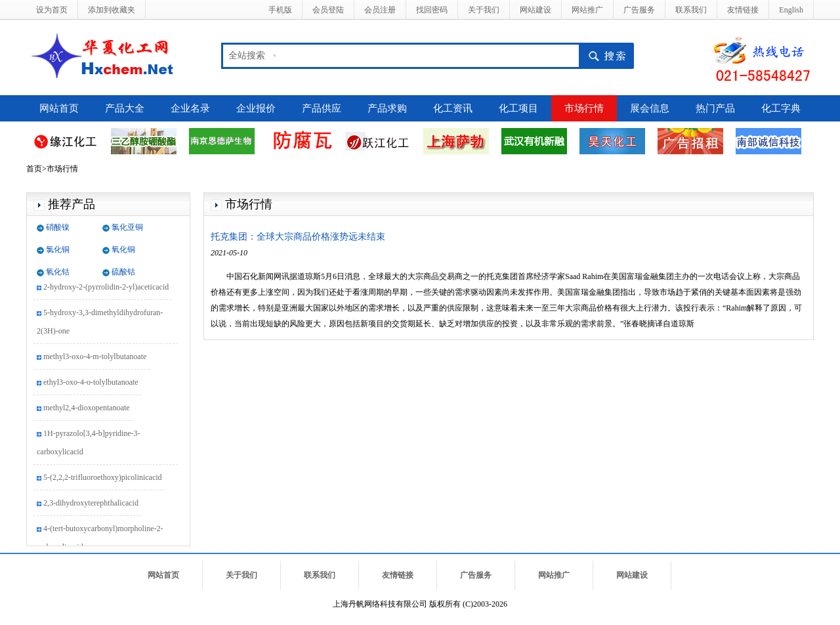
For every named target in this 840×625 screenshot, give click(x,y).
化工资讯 (453, 108)
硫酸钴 (123, 272)
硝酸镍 (58, 227)
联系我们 (691, 10)
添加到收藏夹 (112, 10)
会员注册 (380, 10)
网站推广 (587, 10)
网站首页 (59, 108)
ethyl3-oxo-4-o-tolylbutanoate (91, 383)
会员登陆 (328, 10)
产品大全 (125, 108)
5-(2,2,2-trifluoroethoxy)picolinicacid (103, 478)
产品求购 (387, 108)
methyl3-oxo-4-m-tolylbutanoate (95, 357)
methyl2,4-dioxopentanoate (87, 408)
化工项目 (518, 108)
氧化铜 (123, 249)
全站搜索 (247, 55)
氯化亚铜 (127, 227)
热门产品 (715, 108)
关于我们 (484, 10)
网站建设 (535, 10)
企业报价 (256, 108)
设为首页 (52, 10)
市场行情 (584, 108)
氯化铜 (58, 249)
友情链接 (743, 10)
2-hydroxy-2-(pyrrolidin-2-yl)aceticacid (106, 288)
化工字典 (781, 108)
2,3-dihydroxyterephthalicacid (91, 504)
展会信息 (650, 108)
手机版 (280, 10)
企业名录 (190, 108)
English (791, 10)
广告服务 (639, 10)
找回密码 (432, 10)
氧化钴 (58, 272)
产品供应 (322, 108)
